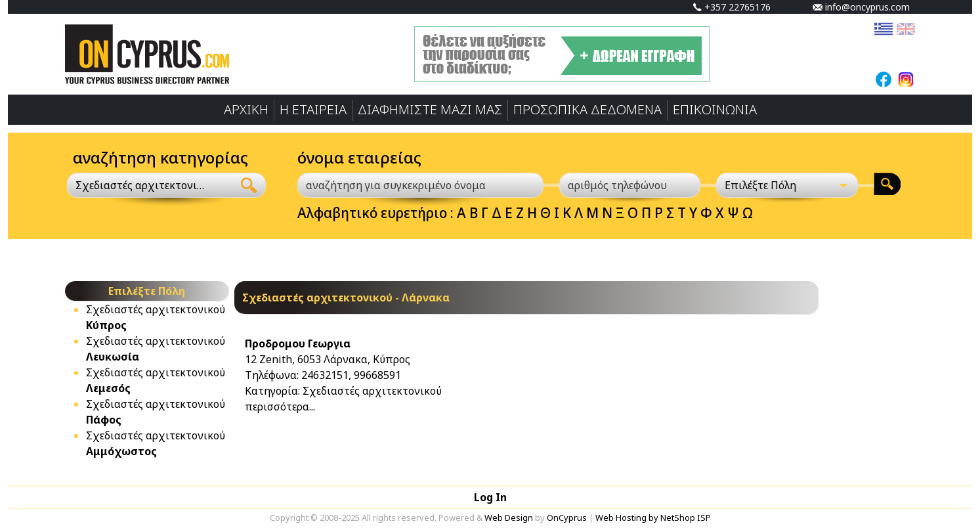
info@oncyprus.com (861, 7)
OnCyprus (567, 518)
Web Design (509, 518)
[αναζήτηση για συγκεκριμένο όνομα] (420, 185)
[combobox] (150, 185)
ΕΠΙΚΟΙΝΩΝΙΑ (715, 109)
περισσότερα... (280, 407)
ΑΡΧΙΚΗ (246, 109)
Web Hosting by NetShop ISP (653, 518)
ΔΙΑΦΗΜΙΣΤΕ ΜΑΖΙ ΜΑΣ (430, 109)
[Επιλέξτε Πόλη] (787, 185)
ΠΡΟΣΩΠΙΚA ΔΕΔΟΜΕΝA (587, 109)
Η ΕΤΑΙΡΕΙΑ (313, 109)
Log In (490, 497)
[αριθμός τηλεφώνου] (630, 185)
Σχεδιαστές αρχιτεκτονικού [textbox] (142, 185)
